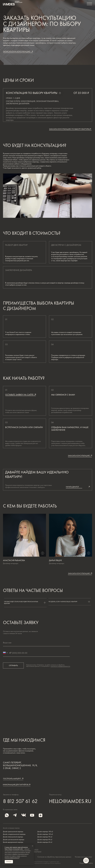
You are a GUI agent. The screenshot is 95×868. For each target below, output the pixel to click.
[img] (15, 815)
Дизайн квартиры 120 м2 (45, 834)
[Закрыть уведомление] (33, 846)
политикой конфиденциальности (60, 666)
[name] (36, 643)
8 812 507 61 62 (20, 801)
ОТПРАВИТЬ (13, 665)
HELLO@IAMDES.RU (70, 801)
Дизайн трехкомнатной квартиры (13, 832)
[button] (18, 51)
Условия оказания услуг (83, 857)
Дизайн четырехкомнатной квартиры (14, 834)
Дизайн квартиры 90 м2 (45, 837)
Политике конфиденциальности (12, 858)
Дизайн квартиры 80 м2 (45, 840)
